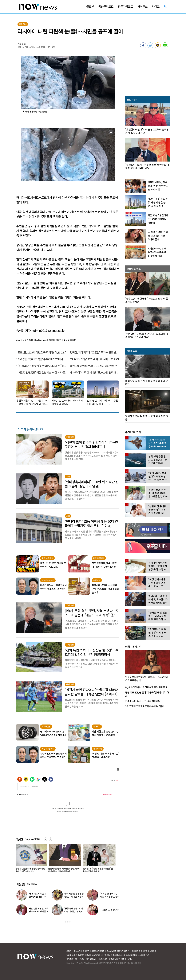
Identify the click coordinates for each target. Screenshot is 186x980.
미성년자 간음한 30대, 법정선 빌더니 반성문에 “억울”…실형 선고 (31, 870)
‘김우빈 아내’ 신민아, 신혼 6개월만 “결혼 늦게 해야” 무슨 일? (99, 870)
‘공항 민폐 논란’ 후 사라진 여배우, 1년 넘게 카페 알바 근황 (74, 911)
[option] (31, 859)
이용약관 (86, 951)
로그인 (69, 951)
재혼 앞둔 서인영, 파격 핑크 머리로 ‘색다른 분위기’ (39, 911)
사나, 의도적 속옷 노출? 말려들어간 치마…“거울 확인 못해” (38, 897)
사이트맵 (153, 951)
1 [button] (66, 922)
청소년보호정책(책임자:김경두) (118, 951)
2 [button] (68, 922)
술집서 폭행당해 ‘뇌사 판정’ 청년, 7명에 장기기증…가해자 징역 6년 (66, 870)
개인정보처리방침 (98, 951)
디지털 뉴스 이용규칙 (140, 951)
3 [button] (70, 922)
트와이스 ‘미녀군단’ (111, 910)
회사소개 (77, 951)
